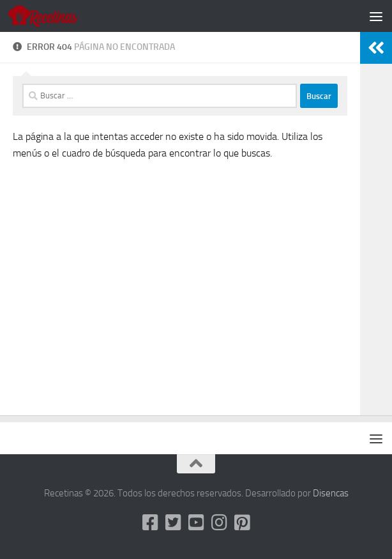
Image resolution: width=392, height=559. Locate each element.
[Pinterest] (242, 523)
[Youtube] (196, 523)
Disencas (331, 493)
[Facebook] (150, 523)
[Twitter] (173, 523)
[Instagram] (219, 523)
